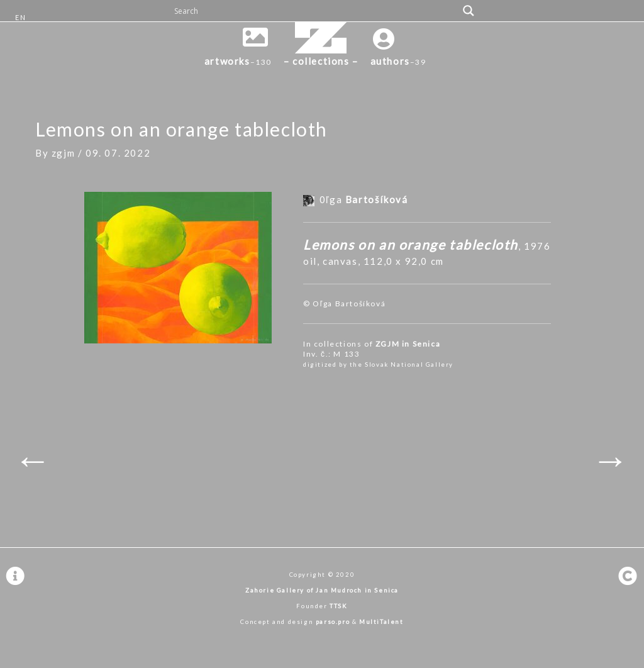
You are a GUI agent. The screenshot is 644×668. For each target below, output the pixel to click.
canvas (340, 261)
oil (310, 261)
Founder (322, 606)
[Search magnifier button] (469, 11)
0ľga (364, 199)
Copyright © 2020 (322, 575)
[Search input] (314, 11)
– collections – (321, 61)
